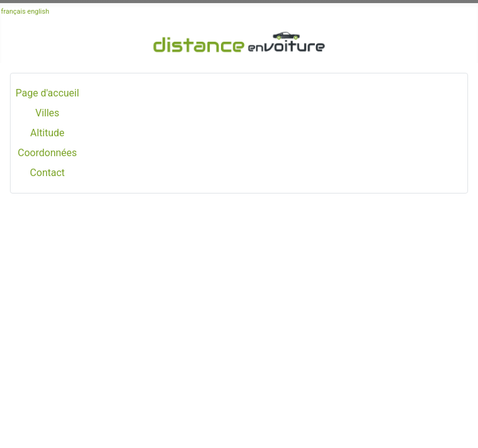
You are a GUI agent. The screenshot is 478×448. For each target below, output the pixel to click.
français (14, 12)
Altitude (48, 133)
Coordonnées (48, 153)
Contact (47, 173)
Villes (48, 113)
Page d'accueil (47, 93)
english (38, 12)
